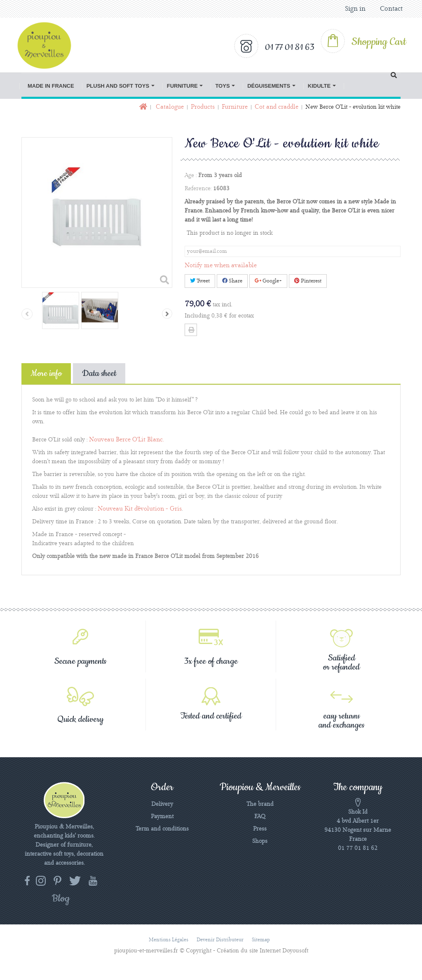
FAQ (260, 817)
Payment (162, 817)
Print (191, 330)
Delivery (162, 804)
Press (260, 829)
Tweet (200, 281)
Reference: (198, 189)
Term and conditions (162, 829)
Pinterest (308, 281)
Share (232, 281)
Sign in (355, 9)
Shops (260, 841)
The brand (260, 804)
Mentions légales (169, 940)
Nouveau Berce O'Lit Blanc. (127, 440)
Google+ (268, 281)
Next (167, 314)
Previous (27, 314)
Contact (391, 9)
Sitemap (261, 940)
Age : (191, 175)
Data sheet (99, 373)
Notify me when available (221, 266)
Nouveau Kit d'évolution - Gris (140, 509)
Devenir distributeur (220, 940)
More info (46, 373)
